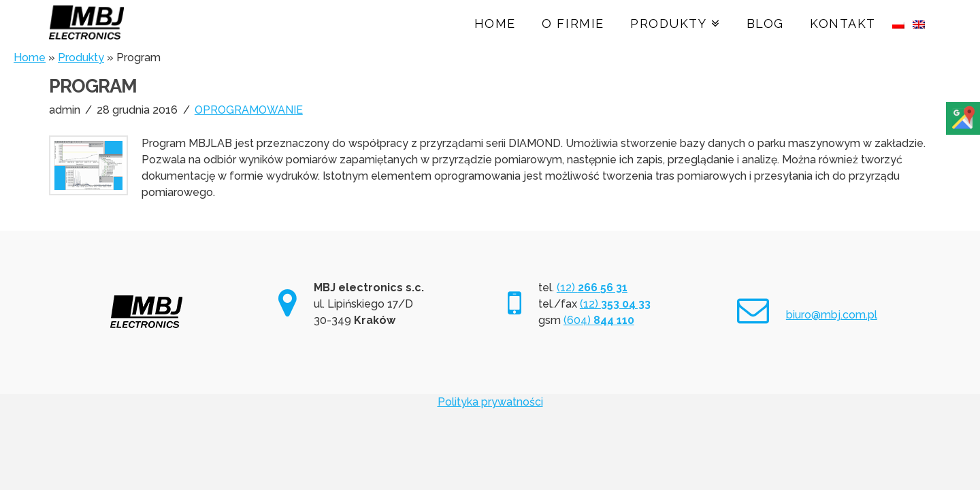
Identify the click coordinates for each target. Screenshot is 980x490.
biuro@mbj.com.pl (832, 315)
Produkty (81, 58)
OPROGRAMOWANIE (249, 110)
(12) (592, 288)
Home (30, 58)
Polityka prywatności (490, 402)
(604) (599, 320)
